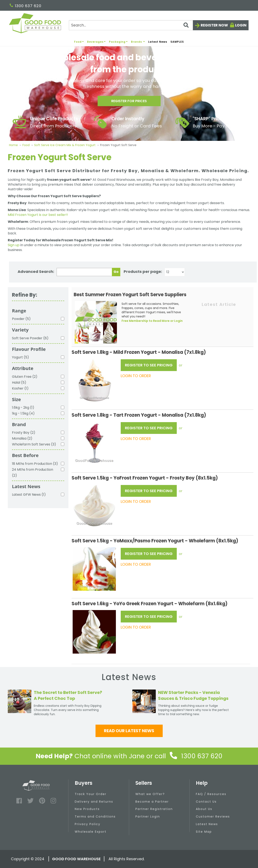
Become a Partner (152, 802)
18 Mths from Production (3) (35, 464)
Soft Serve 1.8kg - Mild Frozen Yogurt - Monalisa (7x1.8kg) (139, 352)
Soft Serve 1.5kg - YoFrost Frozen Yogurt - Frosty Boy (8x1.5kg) (145, 478)
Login (241, 25)
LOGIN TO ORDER (136, 376)
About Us (204, 809)
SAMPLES (177, 42)
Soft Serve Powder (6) (30, 338)
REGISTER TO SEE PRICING (149, 365)
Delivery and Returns (94, 802)
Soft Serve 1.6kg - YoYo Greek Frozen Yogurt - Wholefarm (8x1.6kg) (150, 604)
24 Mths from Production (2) (33, 472)
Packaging (118, 42)
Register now (214, 25)
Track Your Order (91, 794)
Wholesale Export (91, 832)
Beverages (96, 42)
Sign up (14, 245)
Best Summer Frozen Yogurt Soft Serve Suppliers (130, 295)
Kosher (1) (20, 388)
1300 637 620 (26, 6)
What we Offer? (150, 794)
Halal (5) (19, 382)
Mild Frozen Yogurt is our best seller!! (38, 215)
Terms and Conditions (95, 816)
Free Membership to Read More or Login (152, 321)
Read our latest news (129, 731)
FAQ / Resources (211, 794)
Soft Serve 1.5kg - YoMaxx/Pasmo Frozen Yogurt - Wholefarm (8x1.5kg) (155, 541)
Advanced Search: (36, 271)
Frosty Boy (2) (24, 433)
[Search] (131, 25)
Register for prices (129, 102)
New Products (87, 809)
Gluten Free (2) (25, 377)
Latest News (158, 42)
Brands (138, 42)
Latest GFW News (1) (29, 495)
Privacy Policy (88, 824)
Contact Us (206, 802)
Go (116, 272)
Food (79, 42)
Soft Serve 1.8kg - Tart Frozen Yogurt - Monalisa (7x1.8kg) (139, 415)
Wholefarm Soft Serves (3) (34, 444)
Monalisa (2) (22, 438)
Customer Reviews (213, 816)
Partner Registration (154, 809)
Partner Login (148, 816)
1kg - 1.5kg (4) (23, 413)
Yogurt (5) (20, 357)
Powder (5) (21, 319)
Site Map (204, 832)
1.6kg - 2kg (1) (23, 408)
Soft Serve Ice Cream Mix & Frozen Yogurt (65, 145)
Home (14, 145)
